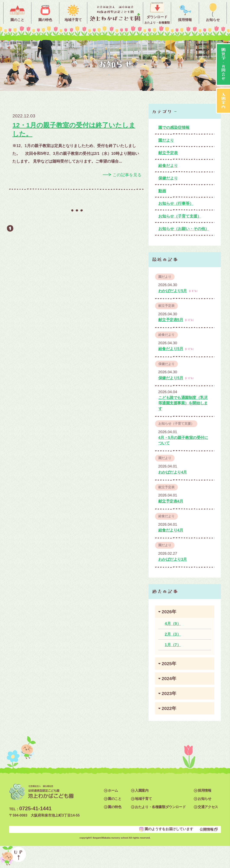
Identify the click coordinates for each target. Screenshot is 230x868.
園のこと (115, 799)
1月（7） (173, 645)
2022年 (169, 708)
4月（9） (173, 624)
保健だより (168, 178)
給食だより (168, 166)
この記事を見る (127, 175)
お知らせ (204, 799)
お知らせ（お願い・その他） (184, 229)
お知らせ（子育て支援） (180, 216)
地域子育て (143, 799)
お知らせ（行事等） (176, 203)
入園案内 (142, 790)
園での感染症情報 (174, 128)
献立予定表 (168, 153)
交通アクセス (208, 807)
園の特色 (115, 807)
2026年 (169, 612)
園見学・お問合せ (224, 64)
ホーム (113, 790)
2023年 (169, 693)
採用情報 (204, 790)
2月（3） (173, 634)
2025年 (169, 664)
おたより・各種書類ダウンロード (160, 807)
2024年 (169, 678)
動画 (162, 191)
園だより (166, 140)
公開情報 (207, 829)
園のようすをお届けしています (169, 829)
